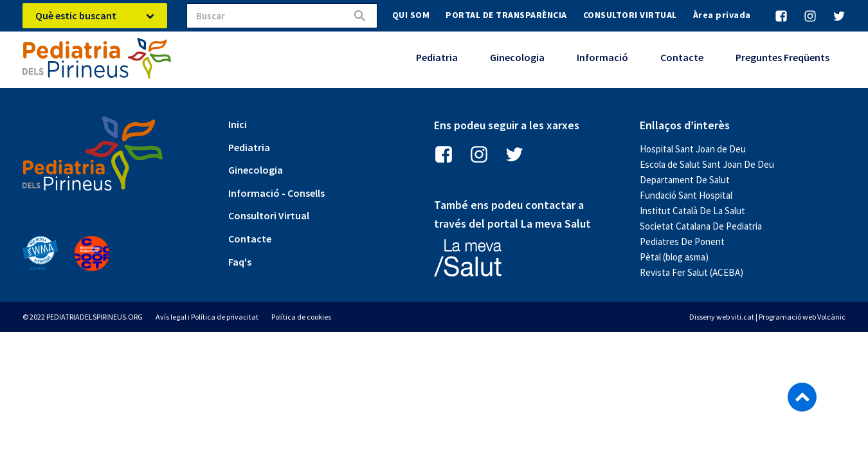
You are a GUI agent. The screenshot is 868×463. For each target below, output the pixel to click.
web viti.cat (735, 317)
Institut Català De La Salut (692, 211)
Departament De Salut (685, 180)
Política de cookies (301, 317)
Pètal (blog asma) (674, 257)
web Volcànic (824, 317)
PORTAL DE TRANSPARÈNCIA (506, 15)
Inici (238, 124)
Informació (602, 57)
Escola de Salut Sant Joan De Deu (707, 164)
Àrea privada (722, 15)
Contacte (682, 57)
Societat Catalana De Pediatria (701, 226)
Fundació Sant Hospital (686, 195)
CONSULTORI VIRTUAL (630, 15)
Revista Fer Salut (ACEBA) (692, 272)
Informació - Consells (276, 193)
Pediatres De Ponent (682, 241)
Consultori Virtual (269, 215)
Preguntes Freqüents (782, 57)
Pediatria (437, 57)
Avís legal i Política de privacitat (207, 317)
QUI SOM (411, 15)
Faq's (240, 262)
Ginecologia (517, 57)
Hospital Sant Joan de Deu (693, 149)
